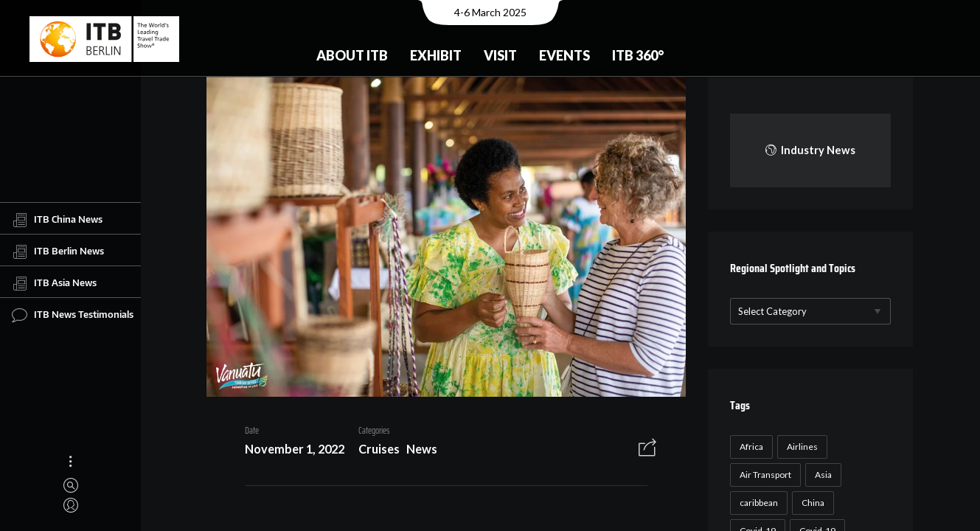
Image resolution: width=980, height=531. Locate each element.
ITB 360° (638, 55)
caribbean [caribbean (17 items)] (757, 503)
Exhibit (436, 55)
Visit (500, 55)
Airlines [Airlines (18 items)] (800, 447)
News (416, 451)
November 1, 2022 (289, 451)
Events (564, 55)
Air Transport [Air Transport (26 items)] (763, 475)
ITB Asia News (54, 283)
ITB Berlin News (58, 251)
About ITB (352, 55)
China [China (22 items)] (811, 503)
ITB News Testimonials (73, 315)
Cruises (374, 451)
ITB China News (57, 220)
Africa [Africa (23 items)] (749, 447)
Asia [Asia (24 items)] (821, 475)
